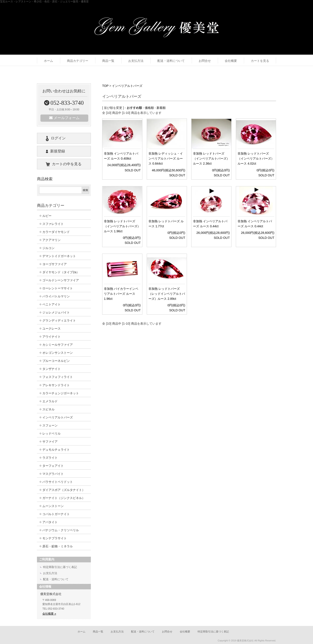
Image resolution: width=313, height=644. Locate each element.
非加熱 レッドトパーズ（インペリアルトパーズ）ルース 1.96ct (122, 226)
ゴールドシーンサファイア (61, 280)
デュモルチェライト (56, 450)
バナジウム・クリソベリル (61, 530)
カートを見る (260, 61)
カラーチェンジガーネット (61, 393)
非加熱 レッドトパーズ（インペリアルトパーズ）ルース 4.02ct (256, 158)
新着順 (161, 108)
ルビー (47, 216)
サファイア (50, 442)
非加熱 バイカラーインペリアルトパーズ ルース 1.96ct (121, 294)
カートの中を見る (64, 164)
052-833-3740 (64, 103)
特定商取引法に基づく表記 (60, 567)
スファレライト (53, 224)
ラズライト (50, 458)
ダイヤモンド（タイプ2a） (61, 272)
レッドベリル (52, 433)
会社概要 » (49, 614)
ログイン (56, 138)
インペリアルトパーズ (127, 86)
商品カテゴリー (78, 61)
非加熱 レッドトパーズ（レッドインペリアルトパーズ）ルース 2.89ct (167, 294)
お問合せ (205, 61)
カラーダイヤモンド (56, 232)
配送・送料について (171, 61)
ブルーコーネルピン (56, 361)
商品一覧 (108, 61)
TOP (105, 86)
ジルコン (48, 248)
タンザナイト (52, 369)
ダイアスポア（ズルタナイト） (64, 490)
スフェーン (50, 425)
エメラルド (50, 401)
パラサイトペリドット (58, 482)
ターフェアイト (53, 466)
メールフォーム (64, 118)
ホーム (48, 61)
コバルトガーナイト (56, 514)
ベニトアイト (52, 304)
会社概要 (231, 61)
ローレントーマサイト (58, 288)
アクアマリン (52, 240)
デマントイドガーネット (59, 256)
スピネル (48, 409)
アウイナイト (52, 337)
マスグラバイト (53, 474)
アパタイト (50, 522)
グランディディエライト (59, 320)
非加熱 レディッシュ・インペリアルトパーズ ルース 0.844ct (166, 158)
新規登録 (55, 151)
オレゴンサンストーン (58, 353)
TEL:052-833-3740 (53, 609)
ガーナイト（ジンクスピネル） (64, 498)
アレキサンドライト (56, 385)
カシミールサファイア (58, 345)
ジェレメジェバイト (56, 312)
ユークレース (52, 329)
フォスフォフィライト (58, 377)
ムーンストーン (53, 506)
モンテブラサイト (55, 538)
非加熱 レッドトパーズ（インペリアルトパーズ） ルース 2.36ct (211, 158)
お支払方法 (136, 61)
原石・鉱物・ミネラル (58, 546)
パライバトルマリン (56, 296)
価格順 (149, 108)
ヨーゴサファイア (55, 264)
